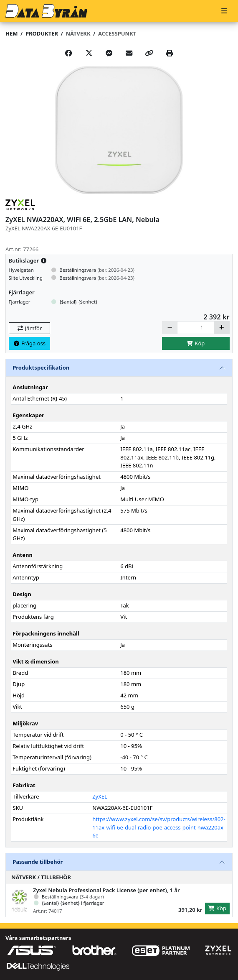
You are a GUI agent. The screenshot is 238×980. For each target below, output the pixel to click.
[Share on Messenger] (109, 53)
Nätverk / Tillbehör (41, 877)
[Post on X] (89, 53)
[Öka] (222, 328)
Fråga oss (29, 343)
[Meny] (224, 11)
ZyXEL (100, 796)
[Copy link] (149, 53)
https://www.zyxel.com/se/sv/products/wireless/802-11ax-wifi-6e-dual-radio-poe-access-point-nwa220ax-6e (159, 827)
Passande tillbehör (38, 862)
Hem (11, 33)
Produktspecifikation (41, 367)
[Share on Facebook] (68, 53)
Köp (196, 343)
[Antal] (196, 328)
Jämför (29, 328)
